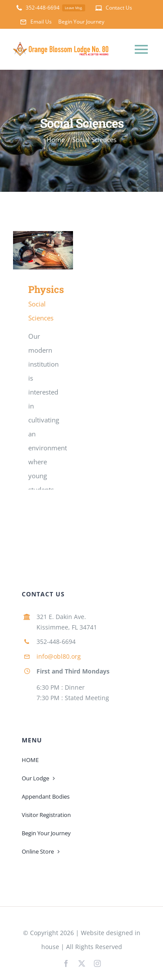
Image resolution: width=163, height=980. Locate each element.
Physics (46, 289)
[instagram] (97, 963)
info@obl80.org (59, 656)
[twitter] (82, 963)
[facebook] (66, 963)
